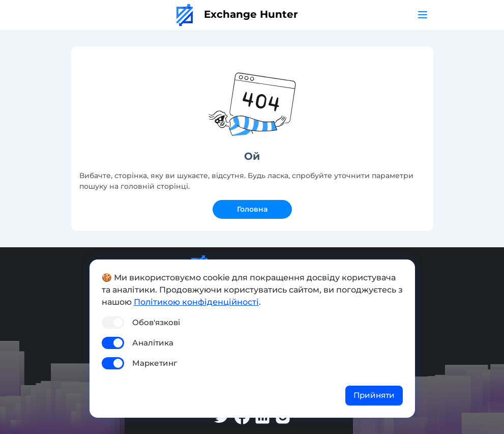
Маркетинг (155, 363)
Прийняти (374, 395)
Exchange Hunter (237, 14)
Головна (252, 209)
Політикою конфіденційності (196, 302)
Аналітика (153, 343)
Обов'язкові (156, 322)
